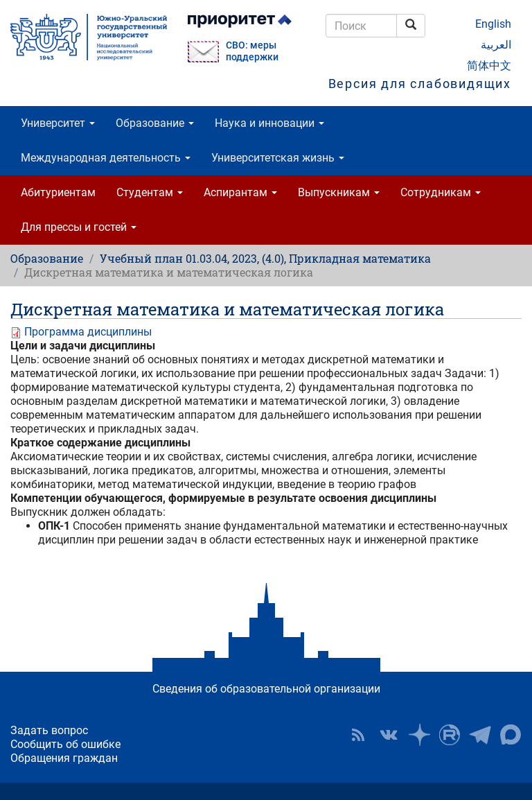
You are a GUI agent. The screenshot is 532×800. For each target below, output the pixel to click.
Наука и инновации (269, 123)
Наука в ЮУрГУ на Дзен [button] (419, 735)
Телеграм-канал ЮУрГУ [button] (480, 735)
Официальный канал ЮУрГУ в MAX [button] (511, 735)
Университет (58, 123)
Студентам (150, 192)
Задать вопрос (49, 730)
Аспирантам (240, 192)
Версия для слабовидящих (420, 84)
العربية (496, 45)
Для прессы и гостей (79, 227)
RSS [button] (358, 735)
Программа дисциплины (88, 332)
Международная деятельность (106, 158)
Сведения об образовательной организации (266, 689)
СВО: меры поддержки (252, 51)
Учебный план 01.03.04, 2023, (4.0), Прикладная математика (265, 258)
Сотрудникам (441, 192)
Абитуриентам (58, 192)
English (493, 24)
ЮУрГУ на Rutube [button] (450, 735)
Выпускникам (339, 192)
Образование (155, 123)
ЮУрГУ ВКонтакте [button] (389, 735)
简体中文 (489, 66)
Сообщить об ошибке (65, 744)
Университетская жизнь (278, 158)
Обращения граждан (64, 758)
